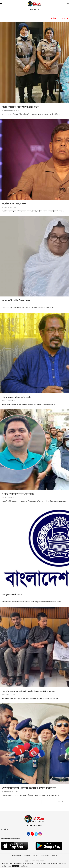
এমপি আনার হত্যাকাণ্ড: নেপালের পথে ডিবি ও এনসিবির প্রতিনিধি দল (29, 788)
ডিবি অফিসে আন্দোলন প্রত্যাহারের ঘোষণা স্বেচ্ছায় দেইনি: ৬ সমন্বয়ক (29, 691)
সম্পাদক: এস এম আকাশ (35, 825)
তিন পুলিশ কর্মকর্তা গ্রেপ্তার (12, 595)
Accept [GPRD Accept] (16, 866)
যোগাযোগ (27, 856)
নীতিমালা (55, 856)
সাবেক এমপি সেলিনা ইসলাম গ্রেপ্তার (16, 301)
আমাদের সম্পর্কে (17, 856)
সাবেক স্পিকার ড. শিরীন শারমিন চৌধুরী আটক (20, 107)
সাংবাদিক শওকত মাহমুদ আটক (14, 204)
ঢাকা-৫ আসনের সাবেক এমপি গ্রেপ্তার (17, 397)
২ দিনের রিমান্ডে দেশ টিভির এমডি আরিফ (18, 494)
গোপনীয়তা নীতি (45, 856)
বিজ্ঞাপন (35, 856)
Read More (24, 866)
